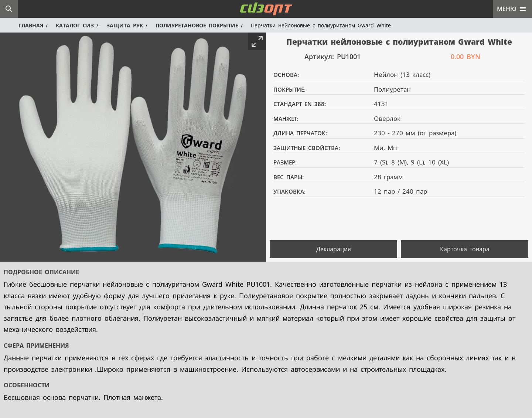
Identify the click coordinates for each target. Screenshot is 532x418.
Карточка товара (465, 249)
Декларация (334, 249)
